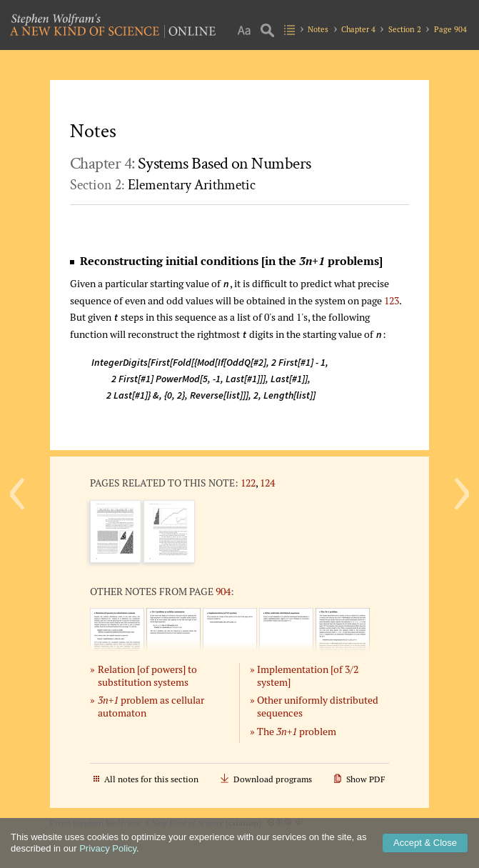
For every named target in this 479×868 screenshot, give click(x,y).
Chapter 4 (358, 29)
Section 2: (163, 185)
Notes (318, 29)
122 (248, 483)
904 (223, 591)
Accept (425, 843)
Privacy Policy (108, 848)
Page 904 (450, 29)
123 (392, 300)
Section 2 (405, 29)
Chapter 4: (190, 163)
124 (267, 483)
